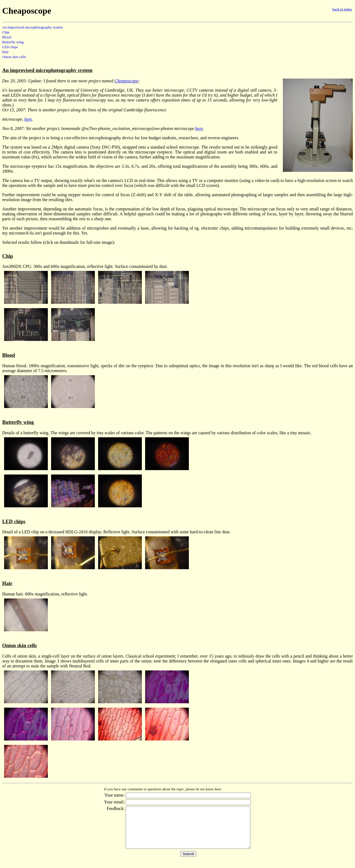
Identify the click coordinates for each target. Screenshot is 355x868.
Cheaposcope (126, 81)
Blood (7, 37)
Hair (5, 52)
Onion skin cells (14, 57)
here (28, 119)
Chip (6, 32)
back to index (342, 9)
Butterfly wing (13, 42)
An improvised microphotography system (33, 27)
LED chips (10, 47)
